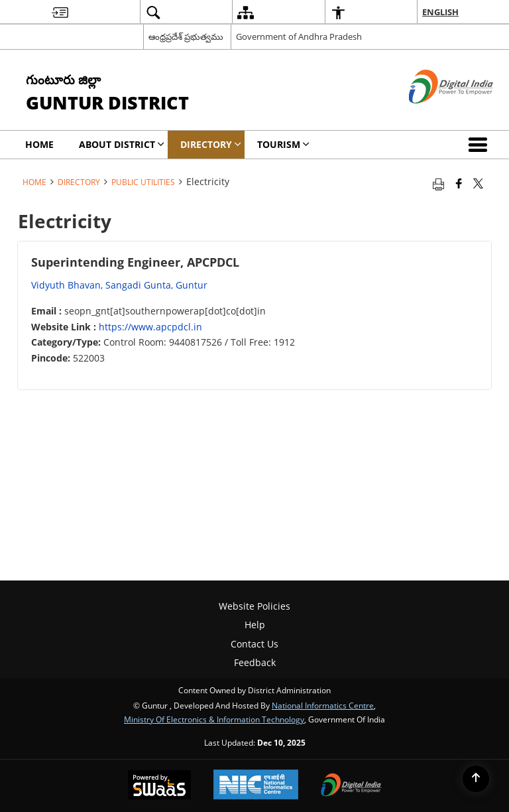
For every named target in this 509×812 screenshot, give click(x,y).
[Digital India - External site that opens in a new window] (434, 114)
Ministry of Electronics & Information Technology (214, 719)
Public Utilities (143, 182)
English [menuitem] (440, 12)
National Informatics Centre (323, 705)
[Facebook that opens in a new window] (459, 183)
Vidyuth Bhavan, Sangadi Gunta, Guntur (119, 285)
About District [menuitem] (122, 144)
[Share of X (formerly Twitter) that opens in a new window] (478, 183)
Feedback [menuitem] (255, 662)
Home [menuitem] (39, 144)
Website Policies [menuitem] (254, 606)
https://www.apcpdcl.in (150, 327)
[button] (481, 145)
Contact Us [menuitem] (254, 644)
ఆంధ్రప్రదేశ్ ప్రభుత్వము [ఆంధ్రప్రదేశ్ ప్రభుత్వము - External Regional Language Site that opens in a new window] (186, 36)
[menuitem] (60, 12)
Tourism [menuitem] (283, 144)
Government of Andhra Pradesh (299, 36)
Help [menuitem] (255, 625)
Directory (79, 182)
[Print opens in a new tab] (438, 183)
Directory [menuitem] (211, 144)
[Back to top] (476, 779)
